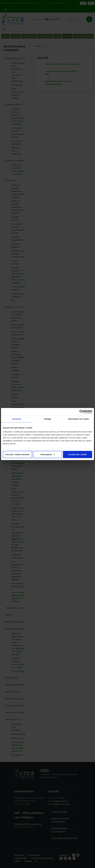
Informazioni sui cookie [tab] (78, 419)
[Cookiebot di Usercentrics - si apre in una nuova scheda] (81, 412)
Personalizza (48, 454)
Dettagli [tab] (47, 419)
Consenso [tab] (17, 419)
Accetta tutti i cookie (78, 454)
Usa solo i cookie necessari (17, 454)
